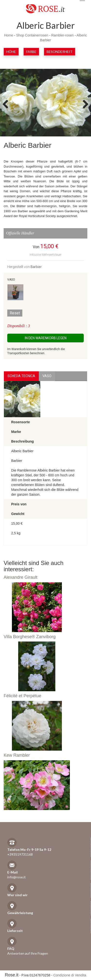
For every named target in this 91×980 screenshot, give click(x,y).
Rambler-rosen (62, 35)
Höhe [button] (11, 52)
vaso (47, 376)
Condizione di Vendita (70, 975)
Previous (7, 104)
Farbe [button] (31, 52)
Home (9, 35)
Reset (15, 313)
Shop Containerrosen (32, 35)
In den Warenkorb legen (46, 338)
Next (84, 104)
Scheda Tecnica (21, 376)
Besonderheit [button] (60, 52)
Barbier (36, 267)
